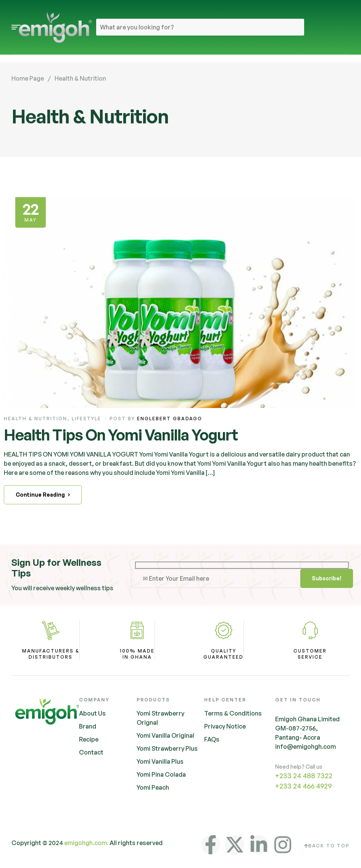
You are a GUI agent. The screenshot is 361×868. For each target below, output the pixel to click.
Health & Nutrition (35, 419)
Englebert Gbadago (170, 419)
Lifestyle (86, 419)
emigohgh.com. (86, 843)
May (31, 211)
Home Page (28, 78)
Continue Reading (43, 495)
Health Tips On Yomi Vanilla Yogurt (121, 435)
